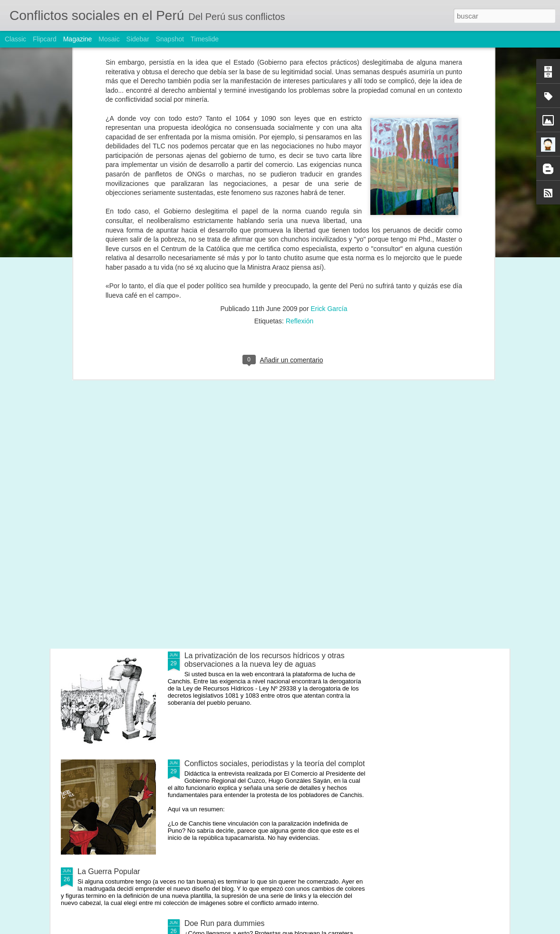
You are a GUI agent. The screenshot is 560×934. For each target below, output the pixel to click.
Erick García (329, 136)
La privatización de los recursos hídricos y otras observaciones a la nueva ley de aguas (265, 660)
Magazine (78, 39)
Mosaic (109, 39)
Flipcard (45, 39)
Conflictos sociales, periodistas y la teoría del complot (275, 764)
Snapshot (170, 39)
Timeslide (205, 39)
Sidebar (138, 39)
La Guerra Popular (109, 871)
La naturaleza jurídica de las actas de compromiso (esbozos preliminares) (452, 372)
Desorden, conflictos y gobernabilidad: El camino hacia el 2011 (115, 368)
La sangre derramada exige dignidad (246, 548)
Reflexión (299, 148)
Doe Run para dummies (225, 923)
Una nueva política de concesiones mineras (258, 440)
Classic (15, 39)
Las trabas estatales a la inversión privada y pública (340, 368)
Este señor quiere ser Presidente (226, 364)
